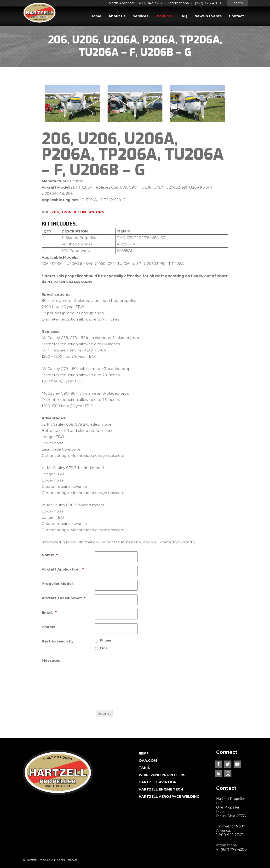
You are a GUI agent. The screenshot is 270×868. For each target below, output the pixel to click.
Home (96, 16)
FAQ (183, 16)
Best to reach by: (58, 641)
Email (105, 648)
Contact (236, 16)
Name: (50, 555)
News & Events (208, 16)
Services (141, 16)
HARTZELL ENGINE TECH (161, 789)
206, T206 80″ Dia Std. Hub (78, 212)
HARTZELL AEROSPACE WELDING (169, 797)
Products (164, 16)
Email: (49, 612)
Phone (106, 640)
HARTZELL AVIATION (158, 782)
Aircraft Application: (63, 569)
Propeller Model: (58, 584)
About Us (117, 16)
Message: (51, 660)
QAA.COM (148, 761)
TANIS (144, 768)
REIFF (144, 753)
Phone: (48, 627)
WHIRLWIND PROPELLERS (162, 775)
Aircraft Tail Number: (64, 598)
